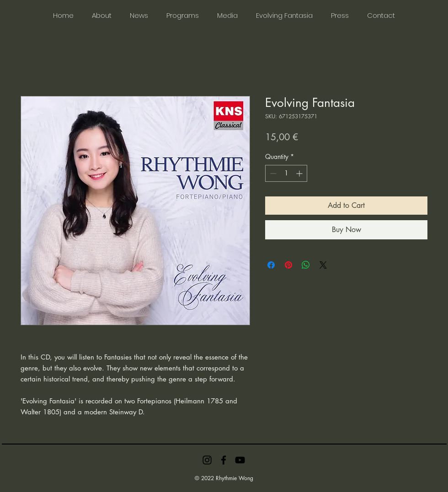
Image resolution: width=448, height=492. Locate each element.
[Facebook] (224, 460)
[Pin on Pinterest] (288, 265)
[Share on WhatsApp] (306, 265)
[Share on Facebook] (271, 265)
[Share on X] (323, 265)
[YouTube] (240, 460)
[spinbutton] (286, 173)
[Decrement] (272, 173)
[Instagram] (207, 460)
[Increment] (300, 173)
